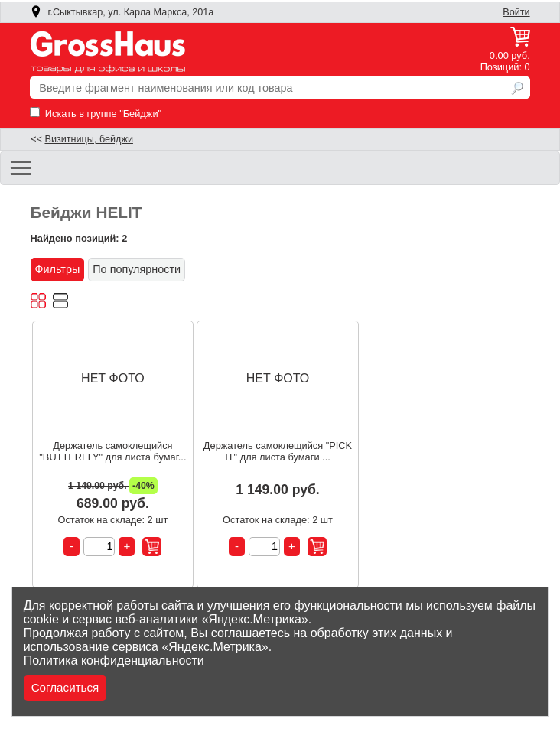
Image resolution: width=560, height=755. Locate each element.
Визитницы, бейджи (88, 139)
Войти (516, 12)
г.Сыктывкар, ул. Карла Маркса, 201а (122, 12)
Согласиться (65, 687)
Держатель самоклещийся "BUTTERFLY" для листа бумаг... (112, 451)
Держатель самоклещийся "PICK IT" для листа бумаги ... (278, 451)
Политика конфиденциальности (114, 661)
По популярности (137, 269)
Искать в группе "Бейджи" (96, 114)
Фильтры (58, 269)
